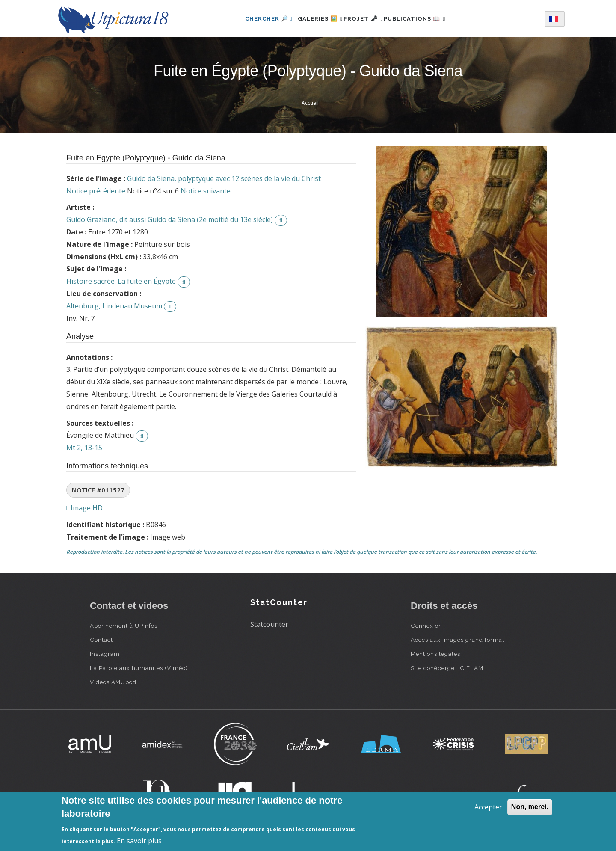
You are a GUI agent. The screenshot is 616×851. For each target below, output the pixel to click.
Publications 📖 (424, 19)
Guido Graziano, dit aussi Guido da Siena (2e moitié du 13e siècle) (170, 219)
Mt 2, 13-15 (84, 448)
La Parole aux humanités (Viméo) (139, 668)
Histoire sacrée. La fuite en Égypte (121, 281)
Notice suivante (206, 191)
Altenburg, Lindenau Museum (114, 306)
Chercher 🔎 (254, 19)
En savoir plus (139, 841)
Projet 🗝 (363, 19)
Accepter (488, 807)
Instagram (105, 654)
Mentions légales (435, 654)
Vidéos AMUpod (113, 682)
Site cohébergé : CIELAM (447, 668)
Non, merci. (530, 807)
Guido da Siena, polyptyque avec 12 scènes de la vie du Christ (224, 178)
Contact (101, 640)
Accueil (310, 103)
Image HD (84, 508)
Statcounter (269, 624)
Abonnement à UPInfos (124, 626)
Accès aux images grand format (458, 640)
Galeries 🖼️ (311, 19)
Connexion (426, 626)
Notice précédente (96, 191)
